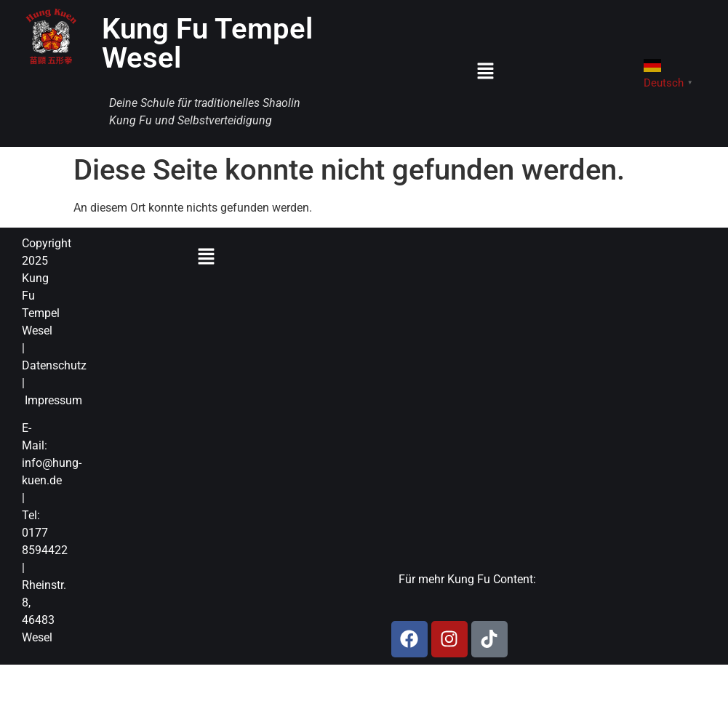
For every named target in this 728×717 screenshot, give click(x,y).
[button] (485, 72)
